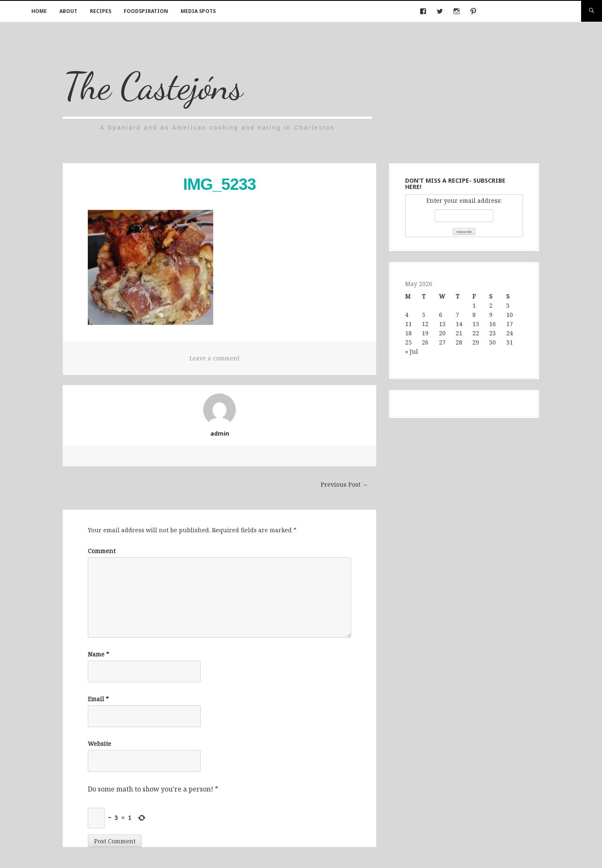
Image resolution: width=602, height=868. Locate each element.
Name (98, 654)
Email (98, 699)
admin (220, 433)
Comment (102, 551)
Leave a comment (214, 358)
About (68, 11)
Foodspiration (146, 11)
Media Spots (198, 11)
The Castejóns (153, 86)
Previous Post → (344, 484)
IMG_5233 (219, 184)
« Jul (412, 351)
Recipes (101, 11)
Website (99, 744)
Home (39, 11)
